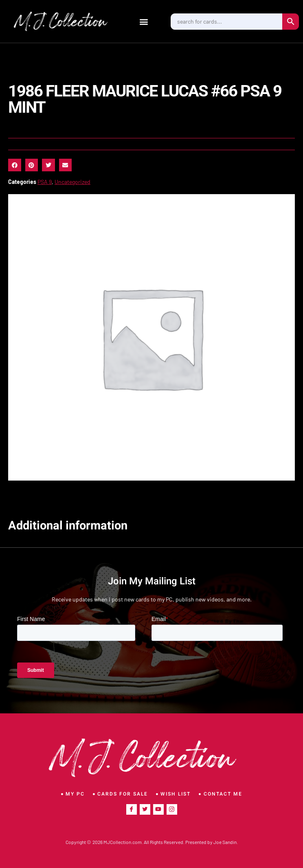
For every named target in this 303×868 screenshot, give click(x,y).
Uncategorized (72, 182)
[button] (144, 21)
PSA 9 (45, 182)
